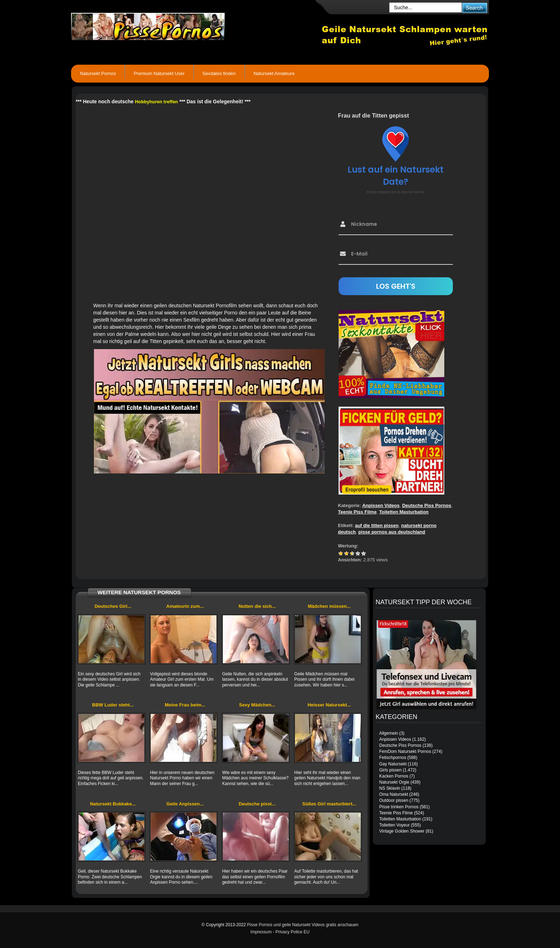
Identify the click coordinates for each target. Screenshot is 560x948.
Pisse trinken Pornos (399, 807)
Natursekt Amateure (274, 73)
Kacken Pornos (394, 776)
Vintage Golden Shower (402, 831)
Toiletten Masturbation (404, 512)
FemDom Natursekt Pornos (405, 751)
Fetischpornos (393, 758)
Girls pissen (391, 770)
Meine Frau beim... (185, 705)
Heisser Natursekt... (329, 705)
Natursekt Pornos (98, 73)
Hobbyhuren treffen (157, 102)
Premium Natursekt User (159, 73)
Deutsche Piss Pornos (427, 505)
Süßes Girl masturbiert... (329, 804)
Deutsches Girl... (113, 606)
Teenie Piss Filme (357, 512)
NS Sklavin (390, 788)
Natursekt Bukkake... (113, 804)
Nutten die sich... (257, 606)
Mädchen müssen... (329, 606)
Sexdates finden (219, 73)
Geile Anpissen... (185, 804)
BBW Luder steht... (113, 705)
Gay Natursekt (393, 764)
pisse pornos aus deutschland (392, 532)
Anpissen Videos (381, 505)
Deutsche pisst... (257, 804)
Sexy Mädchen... (257, 705)
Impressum (261, 932)
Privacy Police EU (292, 932)
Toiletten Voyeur (394, 825)
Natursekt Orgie (394, 782)
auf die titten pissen (377, 525)
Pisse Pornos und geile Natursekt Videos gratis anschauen (303, 925)
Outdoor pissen (394, 800)
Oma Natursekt (394, 794)
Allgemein (389, 733)
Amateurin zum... (185, 606)
